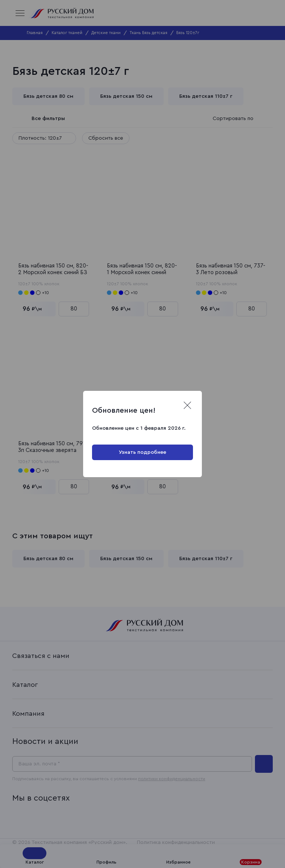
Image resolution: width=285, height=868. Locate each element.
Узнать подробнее (142, 452)
